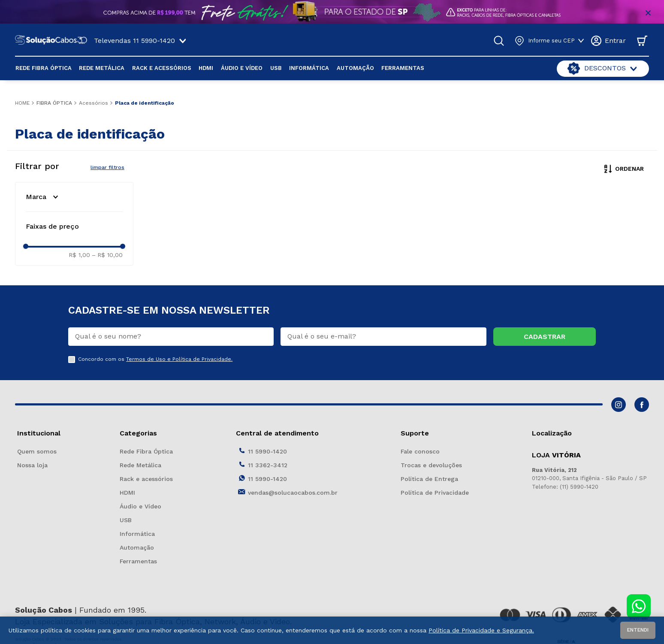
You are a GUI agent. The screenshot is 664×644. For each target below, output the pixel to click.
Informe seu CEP (551, 41)
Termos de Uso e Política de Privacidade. (179, 359)
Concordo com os (155, 359)
